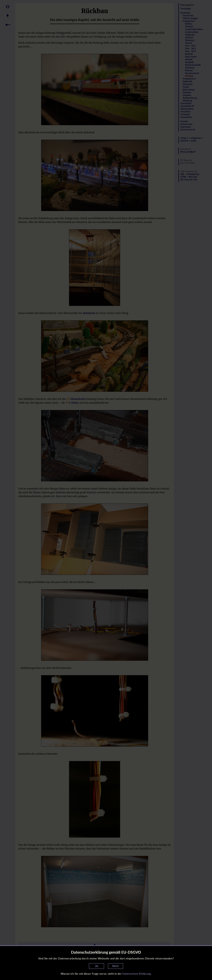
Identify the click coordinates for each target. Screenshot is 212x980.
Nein (115, 966)
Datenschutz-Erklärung (137, 974)
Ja (96, 966)
